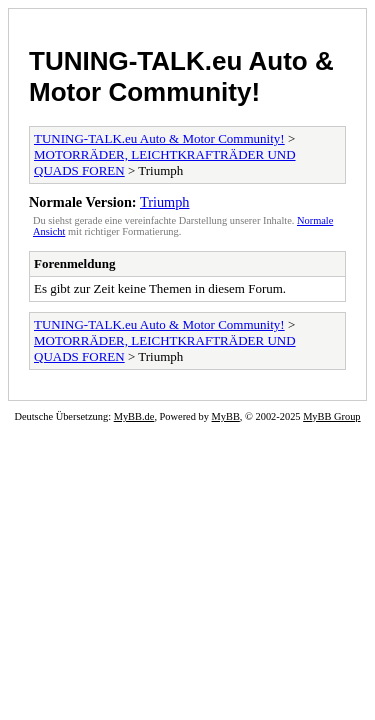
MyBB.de (134, 416)
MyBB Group (331, 416)
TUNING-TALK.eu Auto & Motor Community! (181, 76)
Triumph (165, 202)
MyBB (226, 416)
